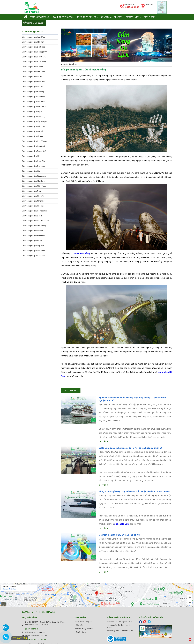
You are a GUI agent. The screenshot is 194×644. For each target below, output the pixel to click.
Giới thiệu (150, 17)
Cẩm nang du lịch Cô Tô (32, 77)
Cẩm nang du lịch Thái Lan (33, 181)
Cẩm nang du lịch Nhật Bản (34, 161)
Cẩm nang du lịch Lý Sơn (32, 136)
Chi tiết (103, 442)
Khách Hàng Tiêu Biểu (84, 629)
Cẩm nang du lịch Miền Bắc (33, 82)
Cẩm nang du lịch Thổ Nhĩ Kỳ (34, 226)
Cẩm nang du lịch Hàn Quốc (34, 146)
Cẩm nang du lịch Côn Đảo (33, 102)
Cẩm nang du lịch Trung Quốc (34, 151)
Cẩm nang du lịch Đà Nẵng (33, 47)
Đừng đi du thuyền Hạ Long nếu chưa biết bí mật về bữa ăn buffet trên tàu (135, 491)
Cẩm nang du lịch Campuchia (34, 211)
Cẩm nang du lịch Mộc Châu (34, 107)
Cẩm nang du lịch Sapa (32, 111)
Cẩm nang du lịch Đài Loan (33, 166)
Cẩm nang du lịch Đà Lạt (32, 67)
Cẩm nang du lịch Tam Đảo (33, 37)
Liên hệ (51, 23)
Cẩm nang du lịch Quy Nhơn (34, 57)
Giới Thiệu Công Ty (83, 622)
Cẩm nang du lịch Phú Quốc (34, 72)
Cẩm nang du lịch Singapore (34, 176)
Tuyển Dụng (80, 632)
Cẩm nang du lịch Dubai (32, 216)
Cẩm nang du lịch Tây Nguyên (35, 121)
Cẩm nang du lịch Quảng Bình (35, 52)
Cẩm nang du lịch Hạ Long (33, 92)
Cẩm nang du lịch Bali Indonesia (35, 221)
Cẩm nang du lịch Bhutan (33, 231)
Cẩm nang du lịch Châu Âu (33, 196)
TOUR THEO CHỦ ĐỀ (87, 17)
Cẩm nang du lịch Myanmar (34, 201)
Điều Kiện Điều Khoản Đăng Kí (120, 631)
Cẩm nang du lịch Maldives (33, 236)
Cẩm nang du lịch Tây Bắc (33, 246)
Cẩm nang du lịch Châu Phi (33, 251)
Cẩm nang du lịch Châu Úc (33, 206)
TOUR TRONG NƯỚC (64, 17)
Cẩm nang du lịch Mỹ (31, 156)
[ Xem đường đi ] (32, 629)
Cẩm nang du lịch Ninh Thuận (34, 141)
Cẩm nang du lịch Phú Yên (33, 42)
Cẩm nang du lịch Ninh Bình (34, 256)
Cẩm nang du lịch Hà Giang (34, 116)
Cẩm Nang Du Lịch (34, 23)
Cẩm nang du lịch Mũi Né (32, 131)
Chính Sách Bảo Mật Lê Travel (120, 622)
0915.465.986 (132, 7)
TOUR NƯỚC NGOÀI (40, 17)
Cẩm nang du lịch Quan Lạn (34, 97)
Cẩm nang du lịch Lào (31, 171)
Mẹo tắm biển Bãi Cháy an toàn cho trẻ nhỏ (120, 535)
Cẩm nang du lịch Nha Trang (34, 62)
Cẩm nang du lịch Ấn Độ (32, 241)
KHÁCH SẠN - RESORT (112, 17)
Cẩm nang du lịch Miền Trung (34, 186)
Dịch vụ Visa (133, 17)
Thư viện (79, 625)
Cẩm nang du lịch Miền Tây (33, 126)
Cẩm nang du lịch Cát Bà (33, 87)
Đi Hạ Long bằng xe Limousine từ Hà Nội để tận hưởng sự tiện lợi (130, 448)
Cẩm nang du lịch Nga (31, 191)
